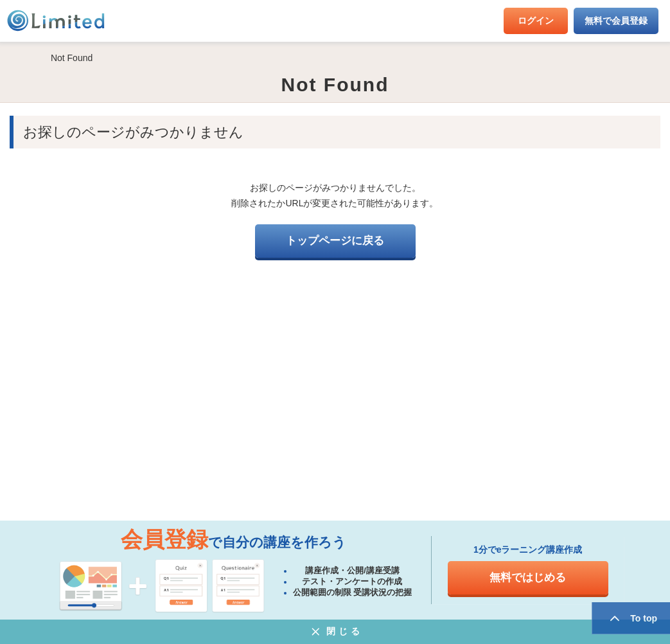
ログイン (536, 21)
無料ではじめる (528, 577)
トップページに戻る (335, 241)
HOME (19, 58)
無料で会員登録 (616, 21)
